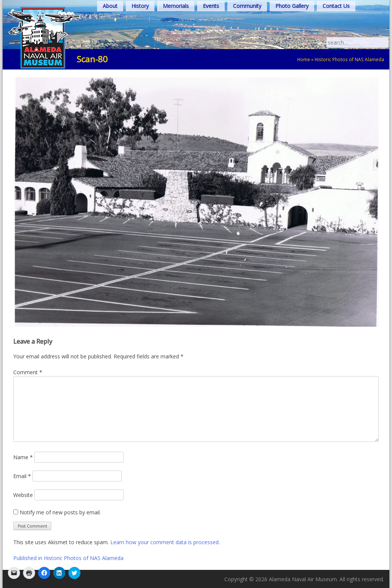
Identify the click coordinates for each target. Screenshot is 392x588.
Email (22, 476)
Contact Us (336, 6)
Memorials (176, 6)
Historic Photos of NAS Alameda (349, 59)
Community (247, 6)
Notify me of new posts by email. (60, 512)
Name (23, 457)
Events (211, 6)
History (140, 6)
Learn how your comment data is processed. (165, 542)
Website (23, 495)
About (110, 6)
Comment (28, 372)
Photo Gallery (292, 6)
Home (304, 59)
